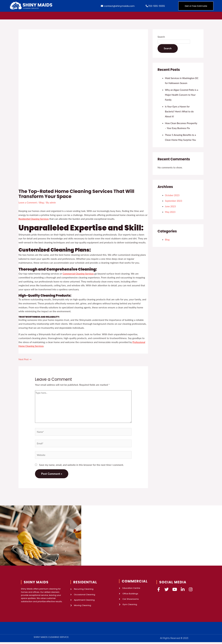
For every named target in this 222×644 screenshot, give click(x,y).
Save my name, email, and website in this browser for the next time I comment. (81, 466)
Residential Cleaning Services (34, 219)
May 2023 (170, 217)
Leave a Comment (28, 202)
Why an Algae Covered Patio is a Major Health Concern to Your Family (182, 95)
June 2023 (171, 211)
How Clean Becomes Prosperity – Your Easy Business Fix (177, 128)
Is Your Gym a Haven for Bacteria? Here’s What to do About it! (180, 111)
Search (161, 37)
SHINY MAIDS (36, 583)
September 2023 (174, 206)
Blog (43, 202)
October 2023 (173, 200)
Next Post (25, 359)
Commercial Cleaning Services (79, 273)
